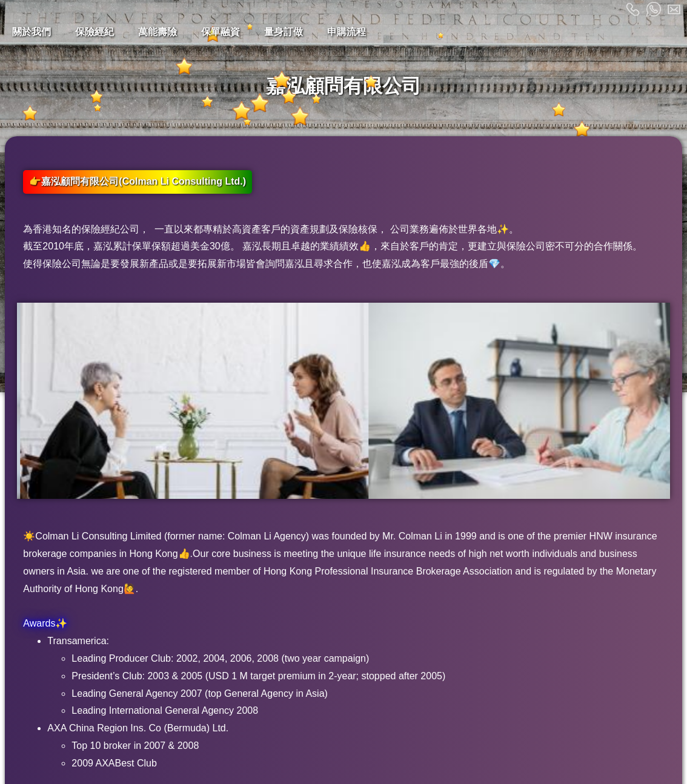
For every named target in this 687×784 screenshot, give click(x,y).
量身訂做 (284, 32)
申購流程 (347, 32)
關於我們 (32, 32)
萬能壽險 (158, 32)
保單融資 (221, 32)
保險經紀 (95, 32)
